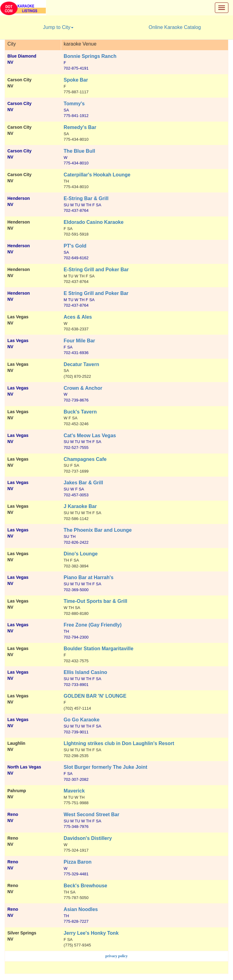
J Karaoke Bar (80, 506)
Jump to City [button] (58, 27)
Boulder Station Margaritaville (99, 649)
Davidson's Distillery (88, 838)
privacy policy (116, 956)
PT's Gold (75, 246)
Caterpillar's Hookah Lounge (97, 175)
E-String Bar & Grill (86, 198)
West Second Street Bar (91, 815)
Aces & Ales (78, 317)
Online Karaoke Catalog (175, 27)
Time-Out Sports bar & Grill (95, 601)
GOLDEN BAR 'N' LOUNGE (95, 696)
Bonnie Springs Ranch (90, 56)
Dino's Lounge (81, 554)
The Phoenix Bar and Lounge (98, 530)
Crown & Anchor (83, 388)
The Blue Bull (79, 151)
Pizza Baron (78, 862)
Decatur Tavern (81, 364)
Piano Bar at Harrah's (89, 577)
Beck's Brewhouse (85, 886)
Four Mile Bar (79, 341)
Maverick (74, 791)
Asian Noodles (81, 909)
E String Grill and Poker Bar (96, 293)
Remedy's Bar (80, 127)
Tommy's (74, 104)
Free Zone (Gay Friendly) (93, 625)
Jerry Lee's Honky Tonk (91, 933)
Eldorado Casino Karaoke (94, 222)
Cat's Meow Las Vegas (90, 436)
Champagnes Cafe (85, 459)
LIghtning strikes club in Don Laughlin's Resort (119, 743)
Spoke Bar (76, 80)
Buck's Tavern (80, 412)
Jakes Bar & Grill (83, 483)
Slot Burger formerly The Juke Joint (105, 767)
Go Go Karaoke (81, 720)
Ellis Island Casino (85, 672)
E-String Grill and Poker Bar (96, 270)
